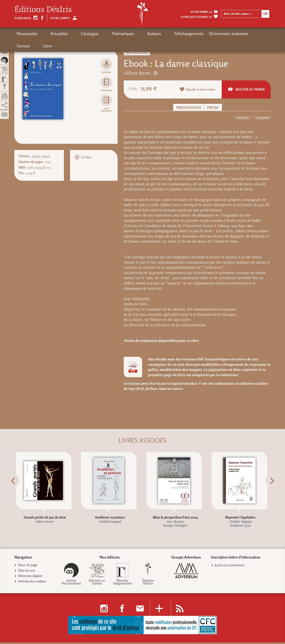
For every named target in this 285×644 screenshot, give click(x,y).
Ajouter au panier (246, 89)
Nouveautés (27, 34)
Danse (36, 156)
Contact (222, 34)
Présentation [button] (188, 108)
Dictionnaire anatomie (191, 34)
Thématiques (100, 34)
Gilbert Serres (141, 73)
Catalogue (75, 34)
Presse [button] (213, 108)
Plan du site (27, 572)
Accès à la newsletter (230, 567)
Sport (46, 156)
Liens (239, 34)
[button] (20, 491)
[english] (243, 117)
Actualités (52, 34)
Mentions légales (30, 578)
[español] (263, 117)
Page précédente (137, 53)
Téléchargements (151, 34)
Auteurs (124, 34)
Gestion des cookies (32, 583)
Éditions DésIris (43, 9)
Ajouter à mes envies (197, 90)
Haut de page (28, 567)
